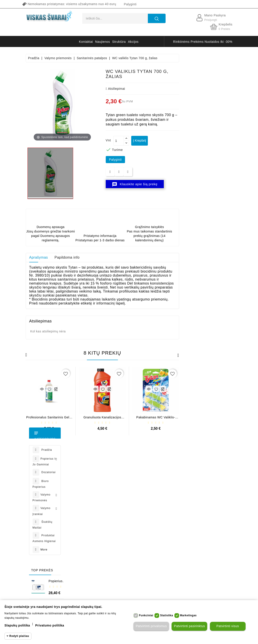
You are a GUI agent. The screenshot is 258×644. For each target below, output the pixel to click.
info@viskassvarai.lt (48, 507)
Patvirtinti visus (227, 626)
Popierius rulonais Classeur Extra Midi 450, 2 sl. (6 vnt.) (49, 403)
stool (193, 596)
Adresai (85, 511)
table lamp (210, 596)
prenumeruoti (209, 508)
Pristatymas (159, 472)
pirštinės (143, 596)
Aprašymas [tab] (92, 257)
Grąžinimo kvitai (91, 503)
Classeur (94, 596)
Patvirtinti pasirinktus (189, 626)
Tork (66, 596)
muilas (127, 596)
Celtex (79, 596)
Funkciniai (146, 615)
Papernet (112, 596)
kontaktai (86, 42)
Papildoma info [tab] (120, 257)
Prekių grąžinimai (92, 487)
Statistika (166, 615)
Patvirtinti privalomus (151, 626)
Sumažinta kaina (127, 472)
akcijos (133, 42)
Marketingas (188, 615)
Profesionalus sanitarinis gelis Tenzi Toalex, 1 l (102, 419)
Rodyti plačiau (19, 636)
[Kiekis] (172, 141)
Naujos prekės (125, 480)
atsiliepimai (169, 89)
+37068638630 (44, 497)
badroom (179, 596)
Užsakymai (87, 495)
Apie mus (158, 534)
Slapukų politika (17, 625)
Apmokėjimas (161, 503)
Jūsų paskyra (92, 463)
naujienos (103, 42)
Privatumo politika (164, 480)
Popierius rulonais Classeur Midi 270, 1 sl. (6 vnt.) (49, 329)
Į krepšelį (195, 141)
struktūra (119, 42)
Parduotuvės (160, 573)
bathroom (161, 596)
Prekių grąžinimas (164, 511)
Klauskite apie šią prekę (188, 184)
